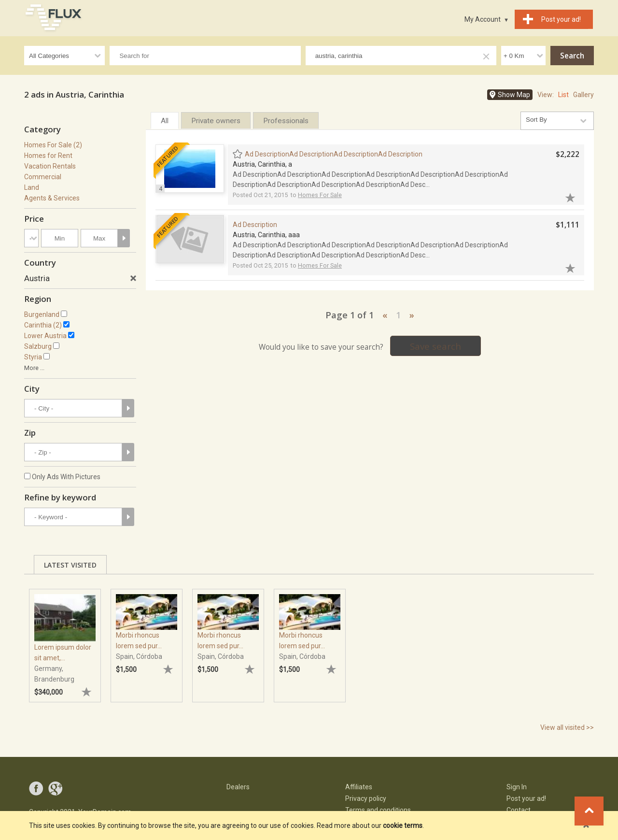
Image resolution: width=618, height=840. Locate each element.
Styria (33, 357)
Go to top (589, 811)
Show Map (514, 95)
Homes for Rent (48, 156)
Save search (435, 346)
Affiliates (359, 787)
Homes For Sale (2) (53, 145)
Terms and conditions (378, 810)
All (165, 121)
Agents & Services (52, 198)
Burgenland (42, 314)
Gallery (583, 95)
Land (32, 187)
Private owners (216, 121)
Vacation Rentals (50, 166)
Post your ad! (526, 798)
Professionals (286, 121)
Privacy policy (366, 798)
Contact (519, 810)
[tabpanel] (65, 641)
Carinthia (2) (43, 325)
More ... (34, 368)
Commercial (43, 177)
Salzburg (38, 346)
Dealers (238, 787)
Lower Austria (45, 336)
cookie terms (403, 826)
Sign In (517, 787)
